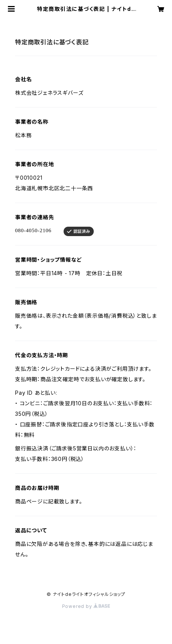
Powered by (86, 606)
